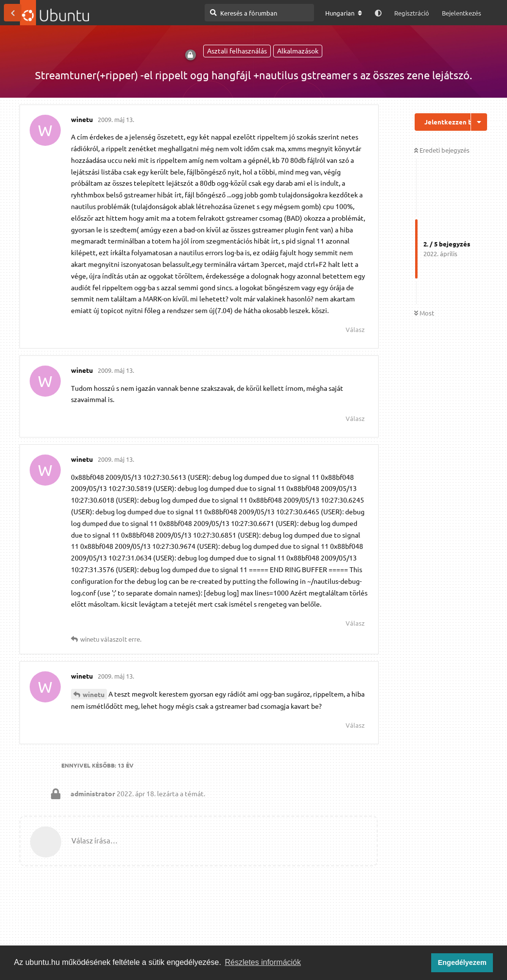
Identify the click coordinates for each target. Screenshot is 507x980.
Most (424, 313)
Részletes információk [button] (263, 962)
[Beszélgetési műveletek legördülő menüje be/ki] (479, 122)
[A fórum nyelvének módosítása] (344, 13)
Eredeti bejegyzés (442, 150)
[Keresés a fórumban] (259, 13)
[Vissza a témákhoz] (13, 13)
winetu (94, 694)
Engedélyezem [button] (462, 962)
